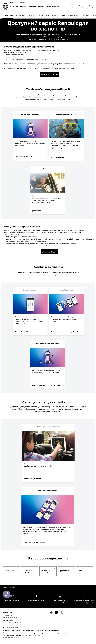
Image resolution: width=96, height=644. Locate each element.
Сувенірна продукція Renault (34, 542)
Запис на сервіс (8, 620)
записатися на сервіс (49, 74)
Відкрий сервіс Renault (23, 156)
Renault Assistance (58, 15)
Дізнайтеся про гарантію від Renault (65, 332)
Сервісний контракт (74, 15)
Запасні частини (57, 157)
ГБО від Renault (88, 15)
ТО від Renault (19, 15)
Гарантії (29, 15)
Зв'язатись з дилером (9, 615)
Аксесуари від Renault (32, 479)
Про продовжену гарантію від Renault (46, 385)
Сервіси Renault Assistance (25, 332)
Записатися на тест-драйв (11, 618)
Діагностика (37, 211)
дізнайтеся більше (49, 252)
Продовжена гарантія (41, 15)
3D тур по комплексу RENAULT (12, 623)
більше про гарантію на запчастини (73, 64)
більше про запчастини (68, 68)
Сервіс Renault (7, 15)
